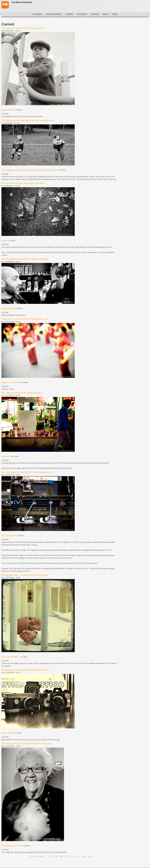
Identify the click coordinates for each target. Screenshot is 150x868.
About (106, 14)
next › (85, 856)
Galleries (37, 14)
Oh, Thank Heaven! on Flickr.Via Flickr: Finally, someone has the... (27, 472)
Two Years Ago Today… (11, 657)
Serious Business (8, 110)
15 (76, 856)
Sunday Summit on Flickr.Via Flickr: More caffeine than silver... (26, 670)
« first (32, 856)
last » (91, 856)
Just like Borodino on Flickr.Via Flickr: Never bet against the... (25, 259)
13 (69, 856)
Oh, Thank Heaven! (9, 536)
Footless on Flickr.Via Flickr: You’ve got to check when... (23, 183)
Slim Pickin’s (6, 456)
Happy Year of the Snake (11, 382)
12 (65, 856)
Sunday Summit (8, 733)
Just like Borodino (8, 309)
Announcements (54, 14)
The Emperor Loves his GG (12, 846)
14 (72, 856)
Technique (82, 14)
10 (58, 856)
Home (115, 14)
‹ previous (39, 856)
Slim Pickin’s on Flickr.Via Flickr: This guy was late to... (23, 393)
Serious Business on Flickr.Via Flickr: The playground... (23, 28)
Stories (69, 14)
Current (95, 14)
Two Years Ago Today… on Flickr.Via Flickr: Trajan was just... (25, 575)
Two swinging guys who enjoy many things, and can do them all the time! (30, 170)
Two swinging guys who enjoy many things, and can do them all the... (28, 120)
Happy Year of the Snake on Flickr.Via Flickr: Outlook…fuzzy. (25, 319)
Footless (5, 241)
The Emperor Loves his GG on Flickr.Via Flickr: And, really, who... (27, 744)
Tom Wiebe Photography (22, 2)
